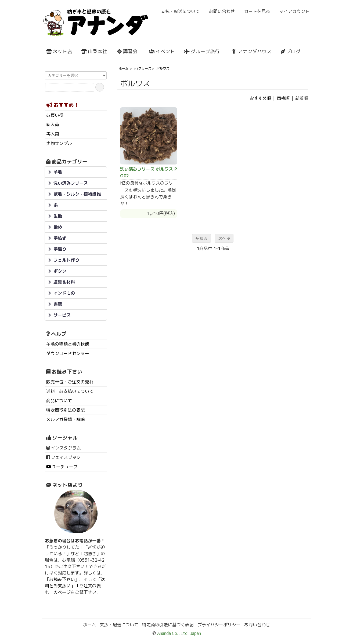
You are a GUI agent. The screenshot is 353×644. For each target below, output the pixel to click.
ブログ (291, 51)
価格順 (283, 98)
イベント (162, 51)
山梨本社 (94, 51)
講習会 (127, 51)
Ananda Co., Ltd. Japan (179, 633)
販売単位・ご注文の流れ (70, 382)
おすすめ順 (260, 98)
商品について (59, 401)
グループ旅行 (202, 51)
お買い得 (55, 115)
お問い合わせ (219, 11)
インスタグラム (66, 448)
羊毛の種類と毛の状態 (68, 344)
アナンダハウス (251, 51)
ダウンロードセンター (68, 353)
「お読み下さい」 (62, 579)
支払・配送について (177, 11)
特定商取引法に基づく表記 (168, 625)
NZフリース (143, 69)
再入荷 (53, 134)
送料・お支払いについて (70, 391)
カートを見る (254, 11)
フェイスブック (66, 457)
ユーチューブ (65, 467)
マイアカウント (292, 11)
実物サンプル (59, 143)
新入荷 (53, 125)
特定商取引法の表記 (66, 410)
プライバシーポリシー (219, 625)
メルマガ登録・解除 (66, 419)
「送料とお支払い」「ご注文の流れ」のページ (75, 586)
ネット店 (59, 51)
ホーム (124, 69)
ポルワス (163, 69)
